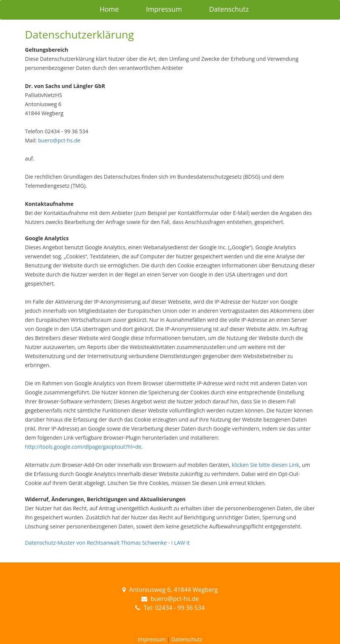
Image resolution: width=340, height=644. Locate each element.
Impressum (164, 9)
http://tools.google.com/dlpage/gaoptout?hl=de (83, 447)
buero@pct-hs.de (59, 140)
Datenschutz (229, 9)
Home (109, 9)
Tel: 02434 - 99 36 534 (174, 608)
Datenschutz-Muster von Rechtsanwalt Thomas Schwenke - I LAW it (107, 543)
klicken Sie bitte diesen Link (265, 465)
